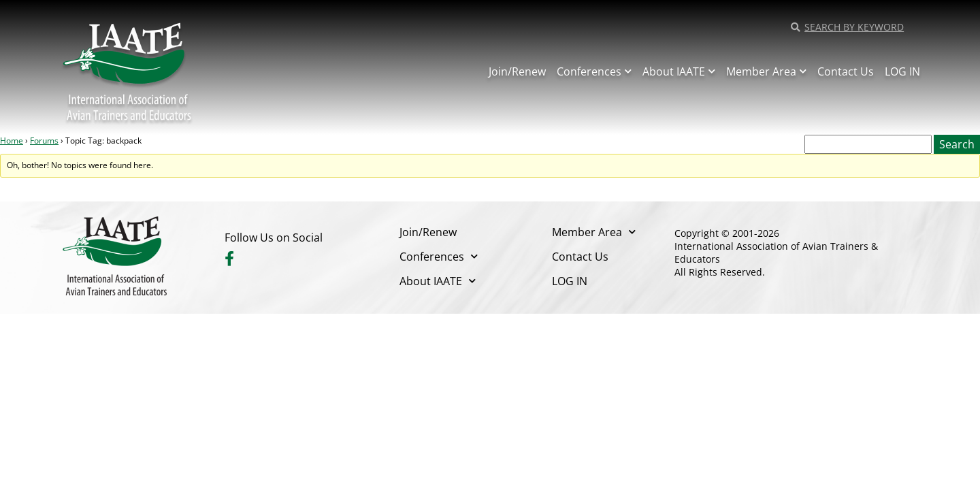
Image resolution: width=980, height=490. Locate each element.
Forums (44, 141)
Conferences (594, 71)
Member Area (766, 71)
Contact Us (846, 71)
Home (12, 141)
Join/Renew (517, 71)
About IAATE (679, 71)
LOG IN (902, 71)
